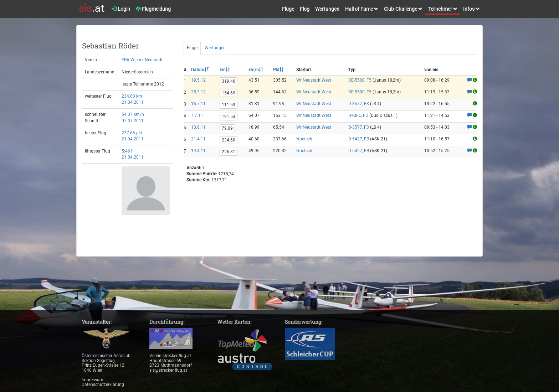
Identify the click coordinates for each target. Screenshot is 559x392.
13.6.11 (198, 127)
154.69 (229, 93)
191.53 (229, 117)
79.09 (227, 128)
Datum (200, 70)
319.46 (229, 81)
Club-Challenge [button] (403, 9)
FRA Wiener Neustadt (142, 60)
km (225, 70)
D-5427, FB (359, 139)
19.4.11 (198, 151)
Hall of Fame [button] (362, 9)
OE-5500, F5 (360, 80)
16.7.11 (198, 104)
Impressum (93, 380)
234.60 (229, 140)
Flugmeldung (153, 9)
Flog (305, 9)
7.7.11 (197, 115)
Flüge (288, 9)
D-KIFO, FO (358, 115)
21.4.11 (198, 139)
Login (121, 9)
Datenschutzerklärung (103, 385)
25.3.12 (198, 92)
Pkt (278, 70)
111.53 (229, 105)
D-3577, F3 (359, 104)
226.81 (229, 152)
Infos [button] (471, 9)
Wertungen (327, 9)
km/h (256, 70)
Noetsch (304, 139)
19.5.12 (198, 80)
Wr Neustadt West (314, 80)
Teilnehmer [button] (443, 9)
